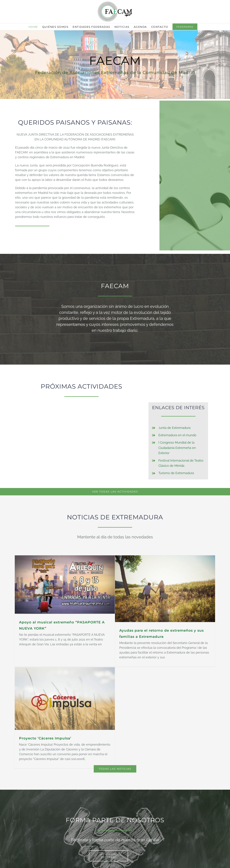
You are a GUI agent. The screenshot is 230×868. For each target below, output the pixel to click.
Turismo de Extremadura (176, 473)
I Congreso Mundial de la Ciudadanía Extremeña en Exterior (177, 448)
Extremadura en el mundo (177, 435)
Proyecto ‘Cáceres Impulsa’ (58, 724)
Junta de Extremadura (174, 428)
